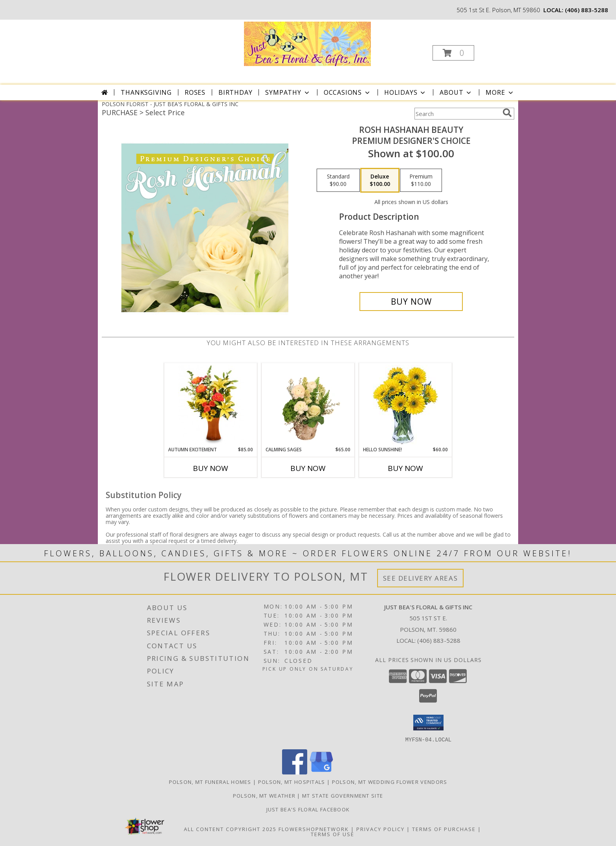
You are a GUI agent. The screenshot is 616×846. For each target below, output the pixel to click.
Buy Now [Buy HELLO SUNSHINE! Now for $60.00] (405, 468)
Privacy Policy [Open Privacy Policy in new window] (380, 829)
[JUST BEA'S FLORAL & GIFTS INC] (307, 43)
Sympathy (288, 92)
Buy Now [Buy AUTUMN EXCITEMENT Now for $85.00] (211, 468)
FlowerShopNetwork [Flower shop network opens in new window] (314, 829)
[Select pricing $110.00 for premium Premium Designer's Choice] (421, 180)
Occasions (347, 92)
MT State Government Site (343, 795)
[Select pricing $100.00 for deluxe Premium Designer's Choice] (380, 180)
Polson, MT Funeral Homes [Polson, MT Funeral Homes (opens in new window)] (210, 782)
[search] (507, 113)
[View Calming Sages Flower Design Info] (308, 405)
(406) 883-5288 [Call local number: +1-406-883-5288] (587, 10)
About (456, 92)
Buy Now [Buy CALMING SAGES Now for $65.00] (308, 468)
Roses (195, 92)
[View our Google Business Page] (321, 772)
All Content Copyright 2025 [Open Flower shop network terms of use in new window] (230, 829)
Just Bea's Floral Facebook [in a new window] (308, 809)
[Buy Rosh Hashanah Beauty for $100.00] (411, 302)
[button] (453, 53)
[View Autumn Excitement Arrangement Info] (211, 405)
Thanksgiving (146, 92)
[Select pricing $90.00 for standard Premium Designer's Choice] (338, 180)
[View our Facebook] (295, 772)
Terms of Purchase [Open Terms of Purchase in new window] (444, 829)
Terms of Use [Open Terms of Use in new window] (333, 834)
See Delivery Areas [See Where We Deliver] (421, 578)
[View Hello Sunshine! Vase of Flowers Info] (406, 405)
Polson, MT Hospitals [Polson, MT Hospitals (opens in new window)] (292, 782)
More (500, 92)
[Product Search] (457, 114)
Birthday (235, 92)
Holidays (405, 92)
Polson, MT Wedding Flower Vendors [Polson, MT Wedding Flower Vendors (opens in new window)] (390, 782)
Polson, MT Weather (264, 795)
